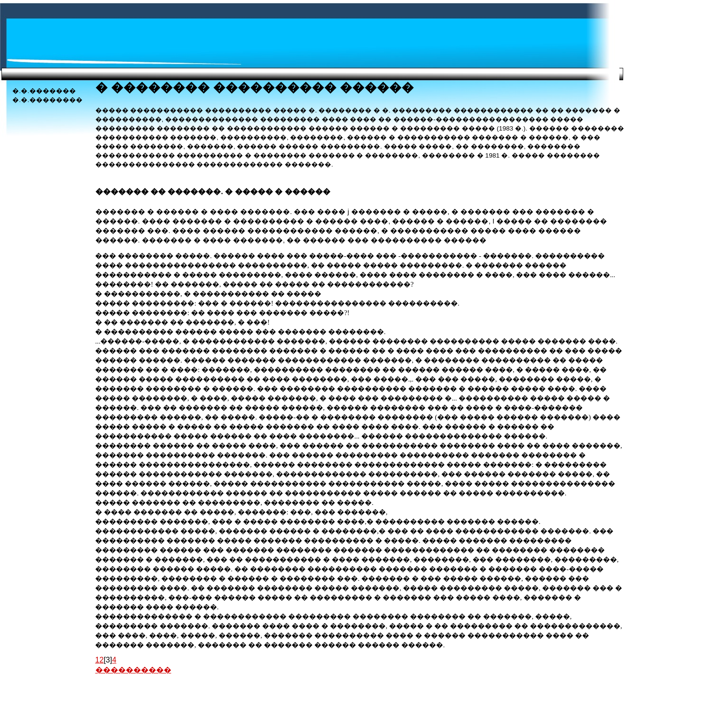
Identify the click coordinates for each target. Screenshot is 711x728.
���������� (133, 670)
